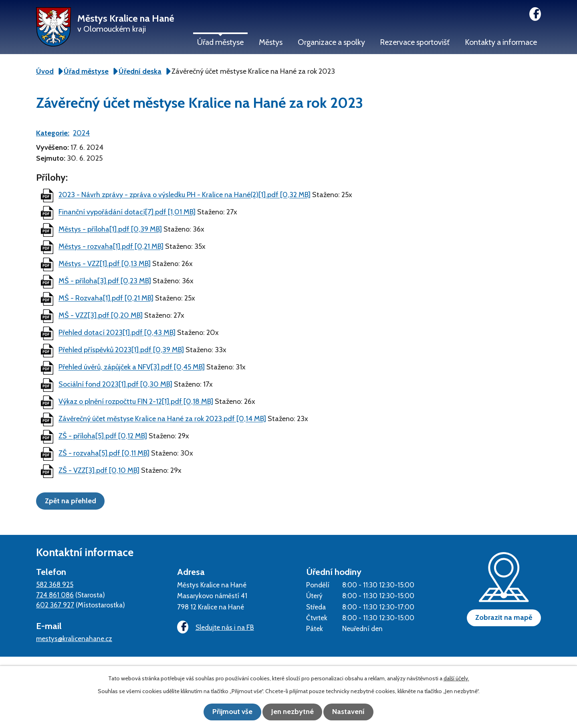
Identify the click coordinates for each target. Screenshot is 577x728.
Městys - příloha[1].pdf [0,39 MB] (110, 230)
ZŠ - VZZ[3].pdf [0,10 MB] (99, 471)
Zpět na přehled (73, 500)
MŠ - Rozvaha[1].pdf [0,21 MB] (106, 298)
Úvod (45, 71)
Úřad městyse (220, 42)
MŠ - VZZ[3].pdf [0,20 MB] (101, 316)
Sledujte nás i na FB (214, 627)
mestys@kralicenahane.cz (74, 638)
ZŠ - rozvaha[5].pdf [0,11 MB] (104, 454)
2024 (81, 133)
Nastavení (353, 712)
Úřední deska (140, 71)
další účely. (456, 679)
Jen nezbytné (293, 712)
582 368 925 (55, 584)
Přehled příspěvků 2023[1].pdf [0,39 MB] (121, 350)
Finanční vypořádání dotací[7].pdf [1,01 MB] (127, 212)
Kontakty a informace (501, 42)
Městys (271, 42)
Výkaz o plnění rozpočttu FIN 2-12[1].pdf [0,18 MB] (136, 402)
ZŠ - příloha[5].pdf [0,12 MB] (103, 436)
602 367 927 (55, 604)
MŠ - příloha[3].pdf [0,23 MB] (105, 281)
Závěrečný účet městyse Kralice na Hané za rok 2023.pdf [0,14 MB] (162, 419)
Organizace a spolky (331, 42)
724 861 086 (55, 594)
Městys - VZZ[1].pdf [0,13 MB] (105, 264)
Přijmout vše (228, 712)
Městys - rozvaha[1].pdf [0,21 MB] (111, 247)
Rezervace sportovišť (415, 42)
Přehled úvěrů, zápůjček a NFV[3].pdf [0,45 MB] (132, 367)
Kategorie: (53, 133)
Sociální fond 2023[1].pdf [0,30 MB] (115, 385)
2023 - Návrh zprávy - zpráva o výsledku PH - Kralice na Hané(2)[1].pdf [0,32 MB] (185, 195)
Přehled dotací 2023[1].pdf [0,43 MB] (117, 333)
